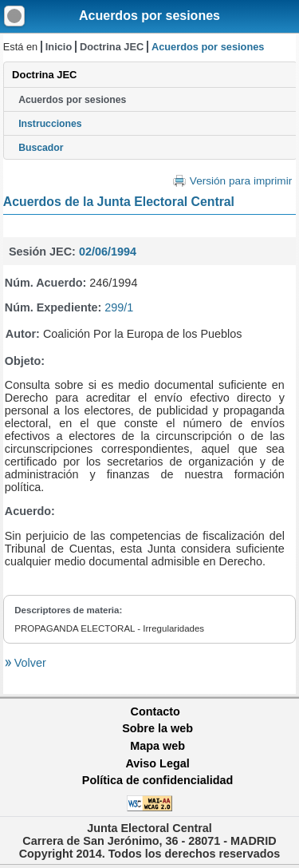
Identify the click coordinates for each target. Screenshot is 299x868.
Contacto (155, 711)
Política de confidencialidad (158, 780)
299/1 (119, 307)
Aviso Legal (157, 763)
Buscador (41, 148)
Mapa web (157, 746)
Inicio (59, 47)
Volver (29, 663)
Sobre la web (157, 728)
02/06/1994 (108, 252)
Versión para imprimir (241, 181)
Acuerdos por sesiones (149, 16)
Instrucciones (50, 124)
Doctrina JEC (112, 47)
